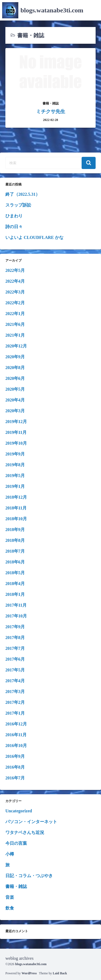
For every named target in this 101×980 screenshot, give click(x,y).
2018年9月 (15, 530)
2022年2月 (15, 303)
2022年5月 (15, 270)
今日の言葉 (16, 843)
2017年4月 (15, 681)
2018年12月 (16, 497)
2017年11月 (16, 605)
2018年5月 (15, 573)
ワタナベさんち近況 (25, 832)
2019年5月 (15, 476)
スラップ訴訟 (18, 205)
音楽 (10, 897)
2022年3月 (15, 292)
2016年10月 (16, 746)
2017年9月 (15, 627)
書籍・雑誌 (16, 886)
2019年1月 (15, 486)
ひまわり (14, 216)
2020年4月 (15, 400)
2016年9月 (15, 756)
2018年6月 (15, 562)
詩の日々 (14, 227)
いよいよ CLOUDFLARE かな (34, 237)
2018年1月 (15, 594)
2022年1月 (15, 314)
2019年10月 (16, 443)
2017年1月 (15, 713)
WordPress (29, 973)
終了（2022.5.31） (23, 194)
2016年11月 (16, 735)
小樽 (10, 854)
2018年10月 (16, 519)
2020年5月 (15, 389)
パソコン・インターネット (31, 822)
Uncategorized (19, 811)
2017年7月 (15, 648)
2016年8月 (15, 767)
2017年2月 (15, 702)
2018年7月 (15, 551)
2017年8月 (15, 638)
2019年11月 (16, 432)
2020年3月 (15, 411)
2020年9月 (15, 357)
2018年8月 (15, 540)
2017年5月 (15, 670)
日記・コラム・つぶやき (29, 876)
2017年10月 (16, 616)
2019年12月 (16, 422)
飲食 (10, 908)
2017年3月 (15, 692)
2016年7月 (15, 778)
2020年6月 (15, 378)
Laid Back (60, 973)
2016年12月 (16, 724)
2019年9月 (15, 454)
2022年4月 (15, 281)
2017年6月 (15, 659)
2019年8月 (15, 465)
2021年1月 (15, 335)
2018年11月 (16, 508)
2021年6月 (15, 324)
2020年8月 (15, 368)
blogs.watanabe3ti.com (52, 10)
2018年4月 (15, 584)
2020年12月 (16, 346)
